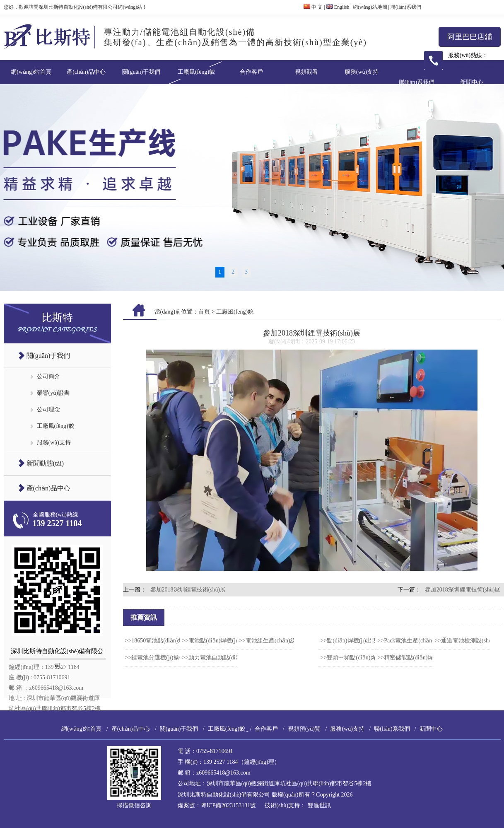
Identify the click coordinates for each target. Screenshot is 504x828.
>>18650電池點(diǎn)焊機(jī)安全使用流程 (178, 641)
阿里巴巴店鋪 (470, 37)
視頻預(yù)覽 (304, 729)
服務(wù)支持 (362, 72)
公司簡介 (48, 376)
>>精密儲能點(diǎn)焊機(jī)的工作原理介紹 (432, 658)
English (338, 7)
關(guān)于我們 (141, 72)
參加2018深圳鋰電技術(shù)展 (188, 590)
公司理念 (48, 409)
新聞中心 (472, 82)
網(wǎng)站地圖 (370, 7)
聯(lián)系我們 (406, 7)
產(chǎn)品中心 (86, 72)
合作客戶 (251, 72)
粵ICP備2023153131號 (229, 805)
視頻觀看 (306, 72)
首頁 (204, 312)
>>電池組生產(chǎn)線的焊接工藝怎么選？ (293, 641)
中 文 (313, 7)
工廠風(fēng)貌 (196, 72)
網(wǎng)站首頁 (31, 72)
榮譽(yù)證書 (53, 393)
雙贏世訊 (319, 805)
